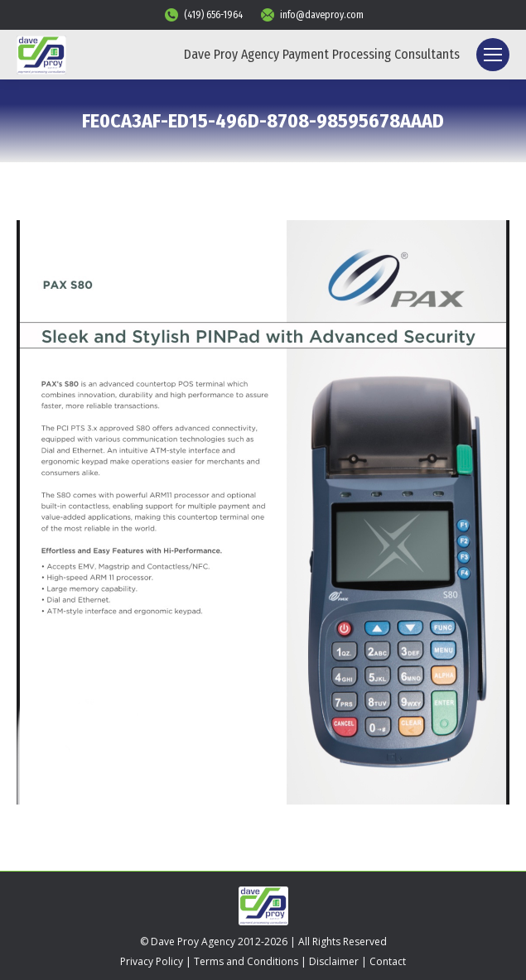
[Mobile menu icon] (493, 55)
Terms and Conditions (246, 961)
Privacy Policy (152, 961)
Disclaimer (334, 961)
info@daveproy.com (311, 15)
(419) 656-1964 (203, 15)
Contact (388, 961)
